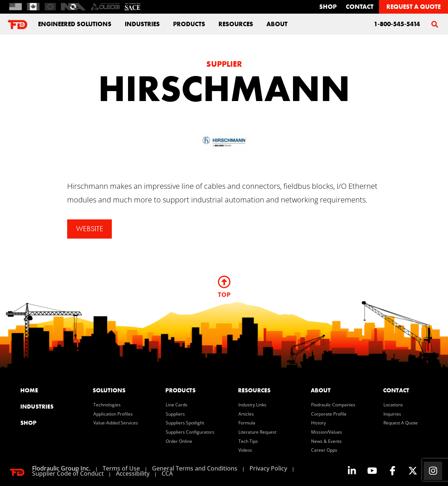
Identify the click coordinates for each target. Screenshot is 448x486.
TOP (224, 294)
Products (189, 24)
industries (142, 24)
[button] (435, 24)
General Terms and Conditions (195, 468)
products (180, 390)
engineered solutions (75, 24)
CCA (167, 473)
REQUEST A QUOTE (413, 7)
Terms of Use (121, 468)
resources (254, 390)
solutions (109, 390)
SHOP (28, 423)
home (29, 390)
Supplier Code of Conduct (68, 473)
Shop (328, 7)
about (277, 24)
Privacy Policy (268, 468)
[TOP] (224, 282)
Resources (236, 24)
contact (360, 7)
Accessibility (133, 473)
